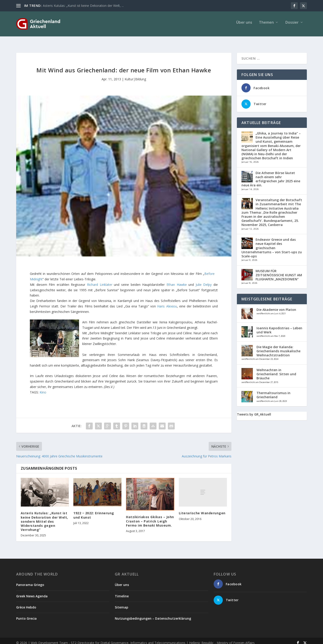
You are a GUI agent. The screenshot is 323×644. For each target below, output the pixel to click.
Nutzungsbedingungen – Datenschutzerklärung (153, 614)
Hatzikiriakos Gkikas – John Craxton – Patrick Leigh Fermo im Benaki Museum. (150, 517)
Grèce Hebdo (26, 603)
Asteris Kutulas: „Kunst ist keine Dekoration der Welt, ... (83, 6)
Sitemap (122, 603)
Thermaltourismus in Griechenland (273, 391)
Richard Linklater (100, 280)
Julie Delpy (205, 280)
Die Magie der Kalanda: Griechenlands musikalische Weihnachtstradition (278, 347)
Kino (43, 388)
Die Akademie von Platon (276, 306)
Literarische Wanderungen (202, 509)
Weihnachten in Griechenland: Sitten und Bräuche (276, 370)
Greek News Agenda (32, 592)
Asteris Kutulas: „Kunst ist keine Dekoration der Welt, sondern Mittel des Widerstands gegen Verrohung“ (44, 517)
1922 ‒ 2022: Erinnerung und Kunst (94, 511)
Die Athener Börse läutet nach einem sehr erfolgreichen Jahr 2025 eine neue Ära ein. (271, 175)
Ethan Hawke (177, 280)
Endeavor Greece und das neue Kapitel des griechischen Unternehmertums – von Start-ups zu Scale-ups (272, 244)
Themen (266, 26)
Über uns (244, 26)
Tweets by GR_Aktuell (254, 410)
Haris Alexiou (167, 302)
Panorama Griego (30, 581)
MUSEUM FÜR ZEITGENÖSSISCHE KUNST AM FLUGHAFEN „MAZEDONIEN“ (279, 271)
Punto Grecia (26, 614)
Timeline (122, 592)
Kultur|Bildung (135, 75)
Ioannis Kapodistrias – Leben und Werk (279, 326)
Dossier (292, 26)
